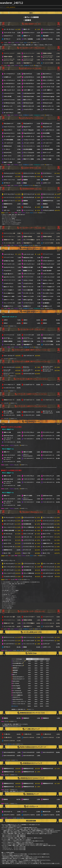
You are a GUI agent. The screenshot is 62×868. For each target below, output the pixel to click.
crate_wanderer (11, 7)
